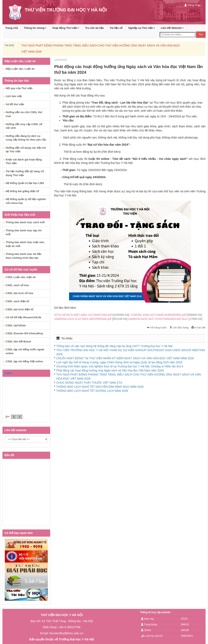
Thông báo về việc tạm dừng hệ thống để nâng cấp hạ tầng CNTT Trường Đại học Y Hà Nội (114, 346)
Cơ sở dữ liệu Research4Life (23, 317)
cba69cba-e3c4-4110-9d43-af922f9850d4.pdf (91, 319)
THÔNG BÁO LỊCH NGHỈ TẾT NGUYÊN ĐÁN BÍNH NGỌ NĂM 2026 (100, 387)
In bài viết (198, 328)
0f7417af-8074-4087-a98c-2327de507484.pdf (92, 315)
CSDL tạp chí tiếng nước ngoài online (25, 351)
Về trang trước (157, 328)
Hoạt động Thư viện (66, 28)
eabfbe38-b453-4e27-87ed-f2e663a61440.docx (165, 319)
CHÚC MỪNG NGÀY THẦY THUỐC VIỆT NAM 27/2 (89, 383)
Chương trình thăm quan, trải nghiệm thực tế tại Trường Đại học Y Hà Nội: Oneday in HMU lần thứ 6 (120, 366)
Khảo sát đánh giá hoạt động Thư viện (24, 161)
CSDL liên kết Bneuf (18, 341)
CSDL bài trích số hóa (19, 293)
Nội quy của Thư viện (19, 88)
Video (8, 373)
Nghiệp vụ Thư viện (142, 28)
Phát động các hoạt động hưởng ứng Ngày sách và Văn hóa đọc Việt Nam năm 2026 (110, 370)
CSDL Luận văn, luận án (21, 277)
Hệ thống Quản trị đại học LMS (25, 183)
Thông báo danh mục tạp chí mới (24, 232)
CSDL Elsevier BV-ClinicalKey (24, 333)
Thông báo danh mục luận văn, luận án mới (25, 244)
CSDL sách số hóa (17, 285)
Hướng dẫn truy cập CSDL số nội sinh (24, 126)
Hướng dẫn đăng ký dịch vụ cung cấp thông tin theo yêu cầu (26, 138)
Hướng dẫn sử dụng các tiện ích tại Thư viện (26, 150)
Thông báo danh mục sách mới (25, 222)
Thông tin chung (35, 28)
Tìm (201, 35)
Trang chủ (12, 28)
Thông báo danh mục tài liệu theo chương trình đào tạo (24, 256)
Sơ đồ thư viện (15, 104)
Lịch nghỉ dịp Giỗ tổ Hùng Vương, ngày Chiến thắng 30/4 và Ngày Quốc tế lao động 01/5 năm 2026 (119, 362)
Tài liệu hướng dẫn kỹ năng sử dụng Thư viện (25, 173)
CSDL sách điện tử (17, 301)
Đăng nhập (192, 5)
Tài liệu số (116, 28)
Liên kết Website (172, 28)
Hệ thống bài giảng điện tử (22, 191)
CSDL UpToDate (16, 325)
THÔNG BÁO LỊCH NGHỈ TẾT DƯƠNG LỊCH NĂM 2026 (92, 391)
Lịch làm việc (14, 96)
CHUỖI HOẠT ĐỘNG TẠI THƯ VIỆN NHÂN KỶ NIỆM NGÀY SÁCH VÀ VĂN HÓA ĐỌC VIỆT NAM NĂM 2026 (125, 358)
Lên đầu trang (179, 328)
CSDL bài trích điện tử (19, 309)
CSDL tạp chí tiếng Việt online (24, 361)
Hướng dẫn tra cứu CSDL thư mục (24, 114)
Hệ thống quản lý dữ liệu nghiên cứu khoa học (26, 201)
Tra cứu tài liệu (94, 28)
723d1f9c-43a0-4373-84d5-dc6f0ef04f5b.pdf (166, 315)
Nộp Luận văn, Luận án (20, 69)
